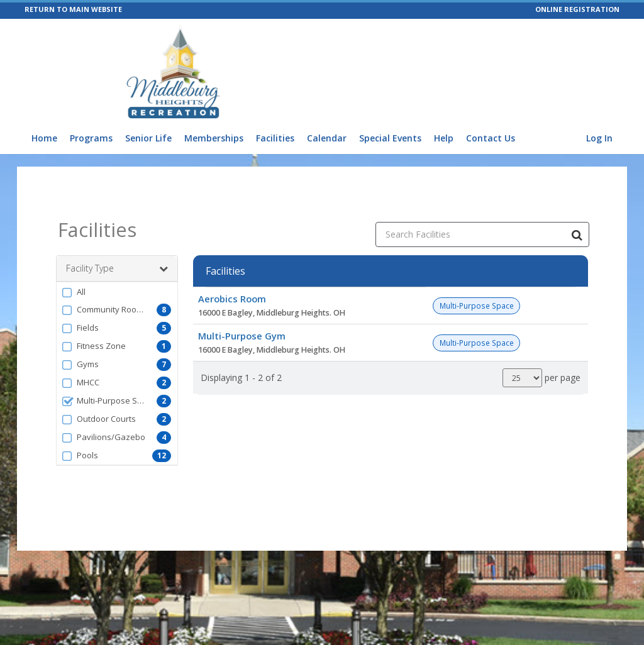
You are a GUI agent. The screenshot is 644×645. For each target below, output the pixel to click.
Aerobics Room (232, 299)
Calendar (327, 138)
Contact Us (491, 138)
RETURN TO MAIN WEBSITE (73, 9)
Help (444, 138)
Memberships (214, 138)
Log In (599, 138)
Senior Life (148, 138)
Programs (91, 138)
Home (44, 138)
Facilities (275, 138)
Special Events (390, 138)
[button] (117, 292)
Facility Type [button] (117, 268)
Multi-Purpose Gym (242, 336)
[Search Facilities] (577, 234)
